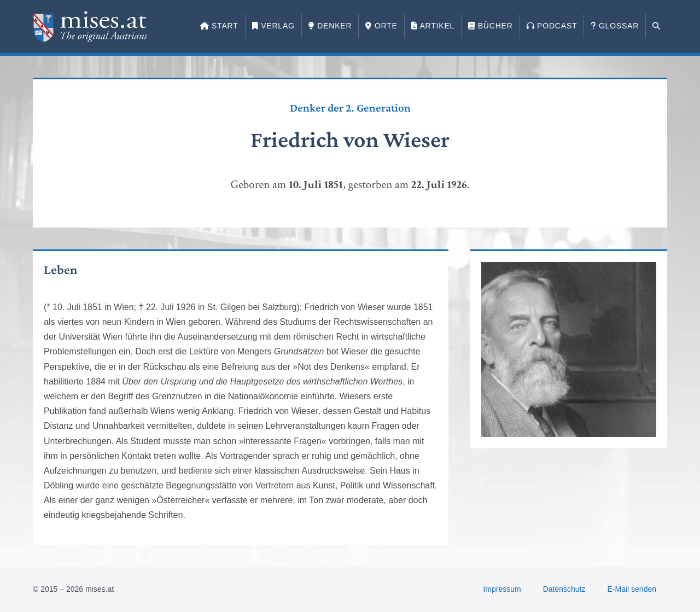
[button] (657, 26)
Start (219, 26)
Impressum (502, 589)
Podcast (552, 26)
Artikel (433, 26)
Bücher (490, 26)
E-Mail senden (632, 589)
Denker (330, 26)
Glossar (615, 26)
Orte (381, 26)
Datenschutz (564, 589)
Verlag (273, 26)
